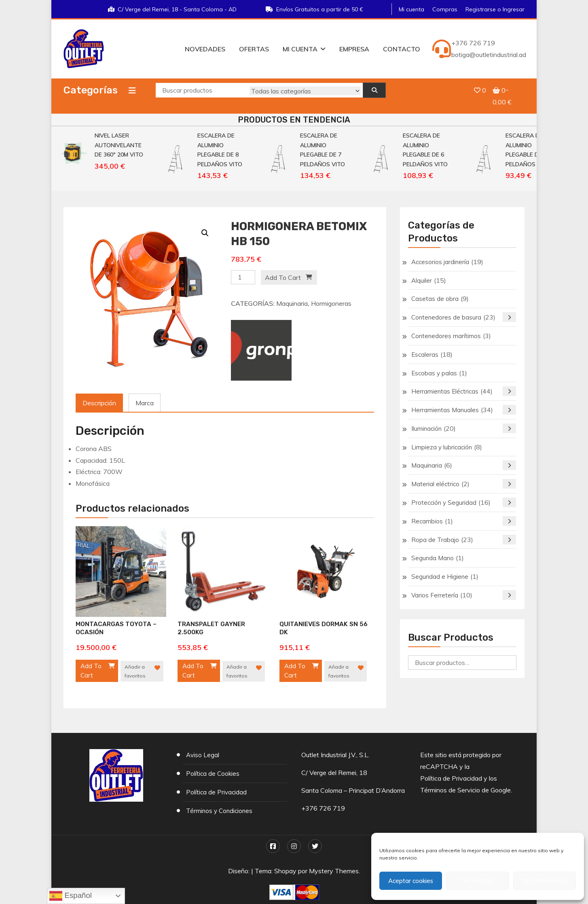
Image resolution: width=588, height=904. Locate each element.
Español (71, 896)
